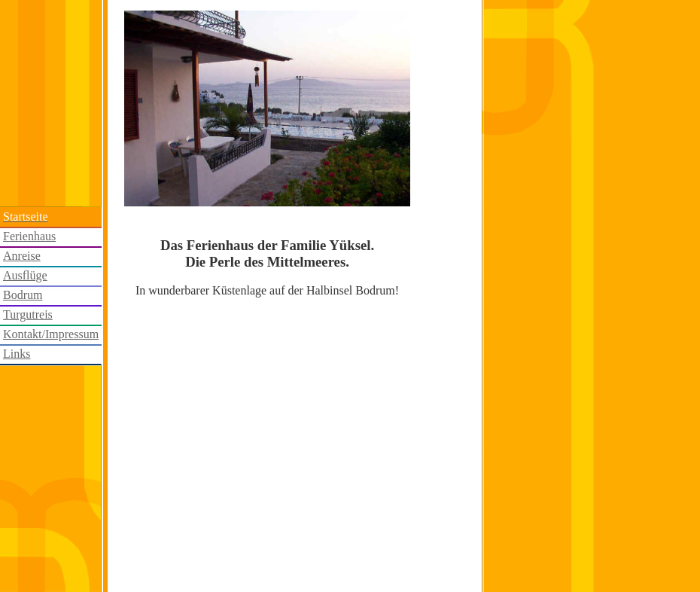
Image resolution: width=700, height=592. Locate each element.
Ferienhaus (29, 236)
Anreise (22, 256)
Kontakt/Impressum (51, 334)
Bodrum (23, 295)
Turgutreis (28, 314)
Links (17, 354)
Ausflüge (25, 275)
